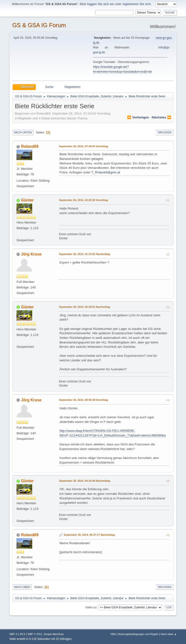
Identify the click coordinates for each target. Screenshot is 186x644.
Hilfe (113, 634)
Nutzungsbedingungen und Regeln (138, 634)
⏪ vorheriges (138, 117)
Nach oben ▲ (169, 634)
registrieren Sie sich (137, 4)
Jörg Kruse (31, 254)
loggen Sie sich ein (101, 4)
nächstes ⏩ (162, 117)
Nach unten (23, 132)
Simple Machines (54, 634)
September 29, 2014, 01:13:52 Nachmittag (85, 254)
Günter (27, 200)
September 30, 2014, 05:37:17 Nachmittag (89, 535)
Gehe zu (91, 607)
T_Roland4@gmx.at (106, 172)
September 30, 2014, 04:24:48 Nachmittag (85, 481)
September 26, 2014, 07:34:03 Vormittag (83, 146)
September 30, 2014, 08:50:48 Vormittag (83, 400)
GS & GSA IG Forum (39, 25)
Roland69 (30, 146)
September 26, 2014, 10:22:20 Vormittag (83, 200)
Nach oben (22, 587)
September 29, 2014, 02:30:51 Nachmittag (85, 307)
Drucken (165, 132)
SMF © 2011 (35, 634)
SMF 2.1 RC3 (17, 634)
